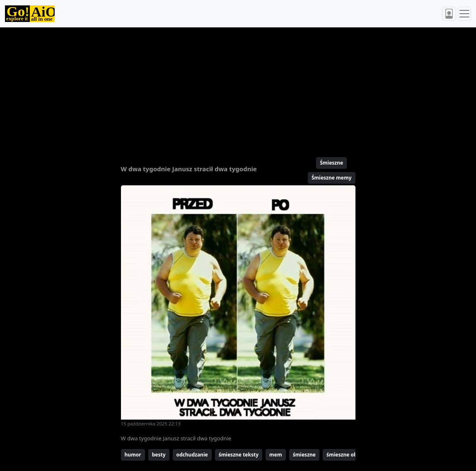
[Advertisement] (238, 89)
